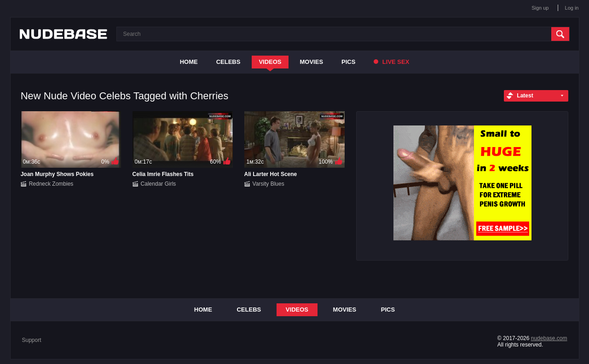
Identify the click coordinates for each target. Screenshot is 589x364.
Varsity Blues (269, 184)
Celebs (228, 62)
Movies (312, 62)
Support (32, 340)
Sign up (540, 8)
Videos (270, 62)
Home (189, 62)
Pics (348, 62)
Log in (572, 8)
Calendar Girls (159, 184)
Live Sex (391, 62)
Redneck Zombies (51, 184)
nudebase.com (549, 338)
